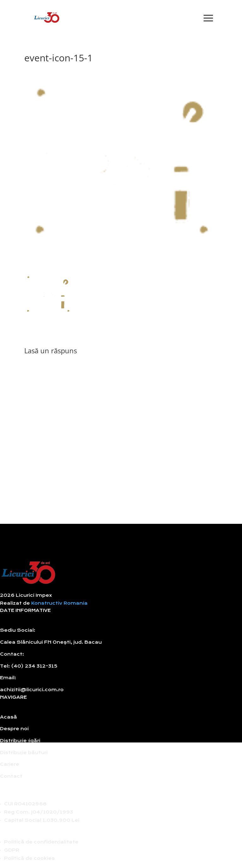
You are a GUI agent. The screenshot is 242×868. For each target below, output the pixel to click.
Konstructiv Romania (59, 603)
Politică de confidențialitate (41, 842)
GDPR (12, 850)
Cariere (10, 764)
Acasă (9, 717)
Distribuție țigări (20, 741)
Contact (11, 776)
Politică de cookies (29, 858)
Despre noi (14, 729)
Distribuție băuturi (24, 753)
